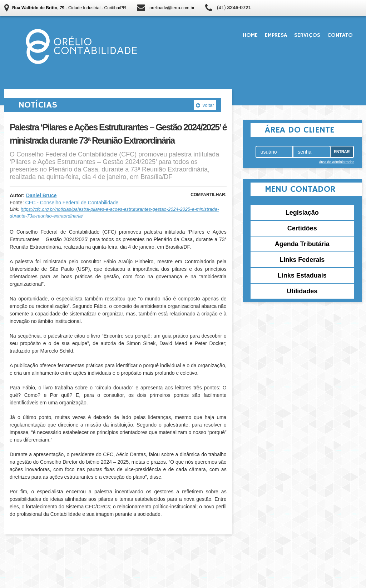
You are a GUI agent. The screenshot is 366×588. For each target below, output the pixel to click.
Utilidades (302, 291)
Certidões (302, 228)
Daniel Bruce (41, 195)
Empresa (276, 35)
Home (250, 35)
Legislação (302, 213)
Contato (340, 35)
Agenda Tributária (302, 244)
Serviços (307, 35)
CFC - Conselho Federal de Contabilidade (72, 203)
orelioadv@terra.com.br (172, 8)
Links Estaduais (302, 275)
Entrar (342, 152)
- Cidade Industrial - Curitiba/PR (69, 8)
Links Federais (302, 260)
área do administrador (337, 162)
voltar (205, 105)
